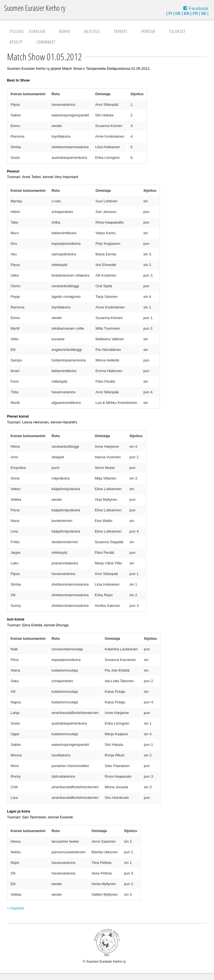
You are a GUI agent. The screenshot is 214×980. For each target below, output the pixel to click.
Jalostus (92, 31)
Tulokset (177, 31)
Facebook (199, 9)
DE (178, 13)
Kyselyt (16, 42)
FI (170, 13)
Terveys (121, 31)
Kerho (65, 31)
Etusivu (17, 31)
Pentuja (148, 31)
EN (187, 13)
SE (204, 13)
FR (195, 13)
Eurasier (37, 31)
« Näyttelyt (15, 908)
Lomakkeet (46, 42)
